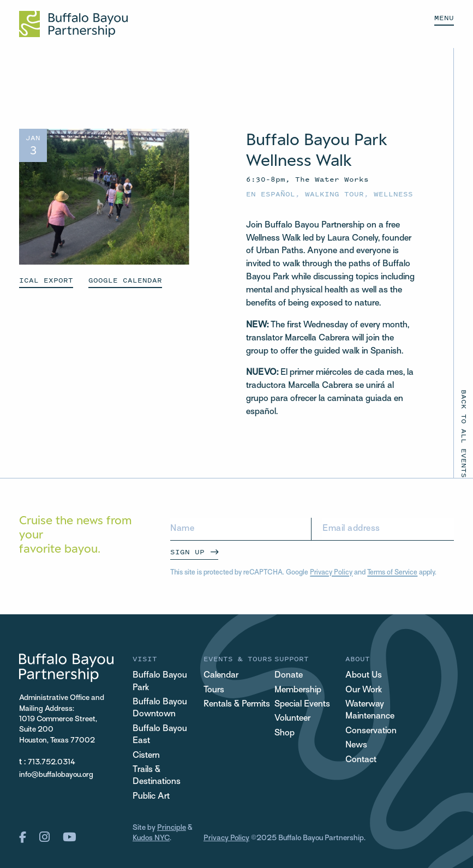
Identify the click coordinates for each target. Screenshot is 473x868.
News (356, 746)
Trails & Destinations (157, 776)
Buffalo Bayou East (160, 735)
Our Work (364, 690)
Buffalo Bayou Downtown (160, 708)
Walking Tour (334, 194)
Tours (214, 690)
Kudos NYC (151, 838)
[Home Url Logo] (73, 24)
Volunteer (292, 719)
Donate (289, 676)
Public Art (151, 797)
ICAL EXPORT (46, 280)
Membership (298, 690)
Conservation (371, 731)
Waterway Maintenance (370, 711)
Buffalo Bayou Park (160, 682)
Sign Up (187, 552)
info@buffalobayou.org (56, 775)
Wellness (393, 194)
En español (271, 194)
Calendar (221, 676)
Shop (285, 734)
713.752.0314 (52, 762)
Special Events (302, 705)
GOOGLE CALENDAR (125, 280)
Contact (361, 760)
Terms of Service (392, 573)
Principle (172, 828)
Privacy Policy (331, 573)
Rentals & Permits (237, 705)
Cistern (146, 756)
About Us (364, 676)
